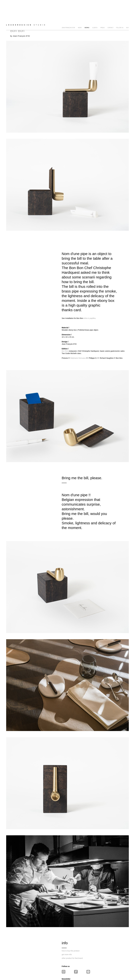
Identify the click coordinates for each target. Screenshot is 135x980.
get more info (67, 936)
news (80, 11)
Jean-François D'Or (68, 11)
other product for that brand (72, 939)
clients (95, 11)
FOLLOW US (120, 11)
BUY (128, 11)
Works (87, 11)
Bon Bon (65, 332)
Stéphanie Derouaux (78, 339)
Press (103, 11)
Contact (110, 11)
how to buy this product (71, 932)
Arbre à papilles (90, 299)
